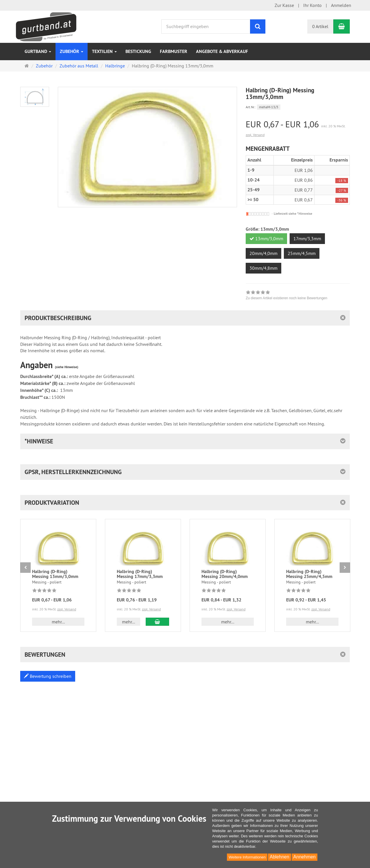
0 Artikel (320, 26)
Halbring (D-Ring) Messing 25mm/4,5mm (309, 574)
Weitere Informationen (247, 857)
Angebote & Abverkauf (222, 51)
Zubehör (72, 51)
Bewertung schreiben (48, 676)
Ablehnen (280, 857)
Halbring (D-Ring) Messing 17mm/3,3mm (140, 574)
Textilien (104, 51)
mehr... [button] (58, 622)
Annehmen (305, 857)
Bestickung (138, 51)
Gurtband (38, 51)
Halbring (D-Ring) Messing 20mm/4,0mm (225, 574)
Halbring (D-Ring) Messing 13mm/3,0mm (55, 574)
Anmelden (341, 5)
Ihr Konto (312, 5)
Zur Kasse (284, 5)
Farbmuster (174, 51)
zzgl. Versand (255, 135)
